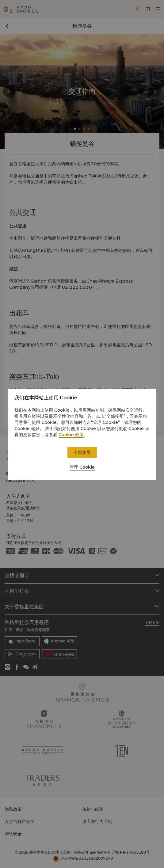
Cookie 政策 (71, 435)
